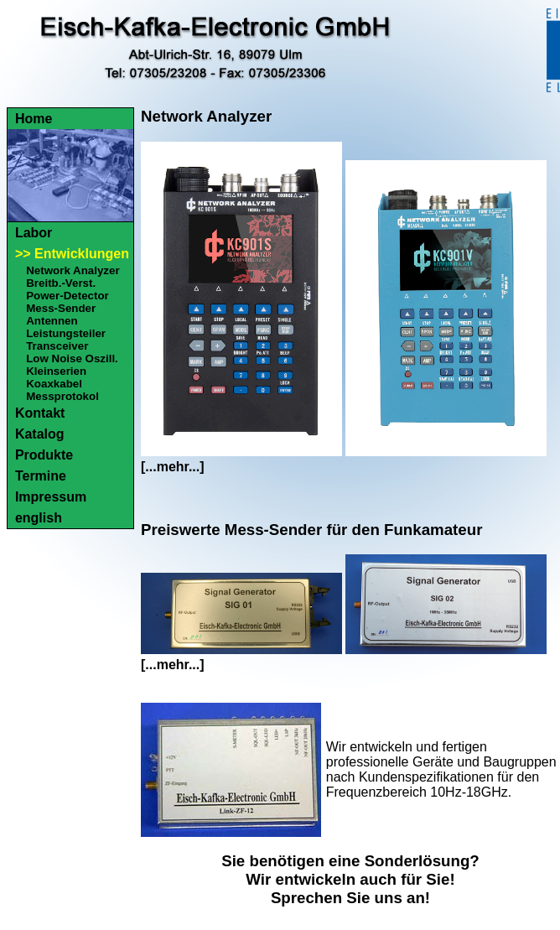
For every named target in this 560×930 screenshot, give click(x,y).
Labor (34, 233)
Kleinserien (56, 371)
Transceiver (57, 346)
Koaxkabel (54, 384)
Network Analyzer (73, 270)
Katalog (40, 434)
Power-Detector (67, 296)
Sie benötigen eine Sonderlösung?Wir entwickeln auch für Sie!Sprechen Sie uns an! (350, 879)
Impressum (51, 497)
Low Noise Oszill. (72, 358)
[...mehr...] (173, 467)
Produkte (44, 455)
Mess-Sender (61, 308)
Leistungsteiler (66, 333)
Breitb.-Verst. (61, 283)
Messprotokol (62, 396)
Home (34, 119)
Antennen (52, 321)
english (39, 518)
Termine (41, 476)
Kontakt (40, 413)
